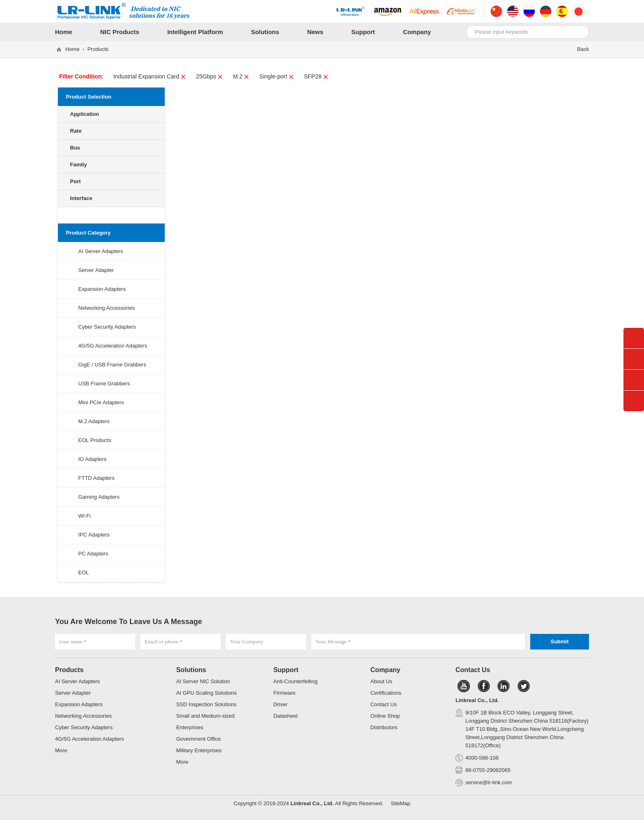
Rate (76, 131)
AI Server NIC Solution (203, 681)
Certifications (386, 693)
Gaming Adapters (99, 497)
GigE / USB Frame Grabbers (112, 365)
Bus (75, 148)
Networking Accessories (107, 308)
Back (583, 49)
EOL (84, 572)
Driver (280, 704)
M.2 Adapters (94, 421)
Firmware (284, 693)
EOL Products (95, 440)
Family (79, 165)
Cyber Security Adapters (107, 327)
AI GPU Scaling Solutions (206, 693)
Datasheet (285, 716)
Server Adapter (96, 270)
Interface (81, 198)
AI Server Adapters (101, 251)
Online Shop (385, 716)
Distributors (384, 727)
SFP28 (316, 76)
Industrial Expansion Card (150, 76)
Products (98, 49)
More (61, 750)
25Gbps (209, 76)
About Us (381, 681)
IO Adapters (93, 459)
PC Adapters (93, 554)
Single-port (277, 76)
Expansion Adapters (102, 289)
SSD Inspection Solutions (206, 704)
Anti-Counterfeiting (295, 681)
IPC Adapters (94, 535)
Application (85, 114)
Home (72, 49)
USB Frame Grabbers (104, 384)
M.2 (241, 76)
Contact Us (384, 704)
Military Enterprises (199, 750)
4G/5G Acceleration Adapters (113, 346)
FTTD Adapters (97, 478)
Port (76, 181)
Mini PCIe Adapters (101, 402)
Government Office (199, 739)
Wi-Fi (85, 516)
